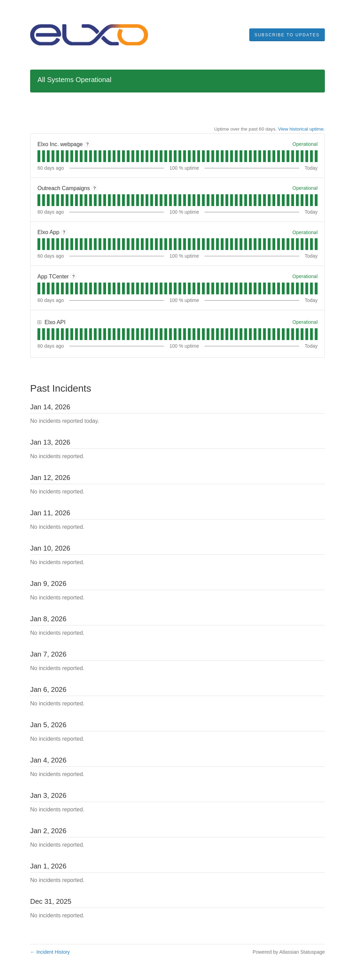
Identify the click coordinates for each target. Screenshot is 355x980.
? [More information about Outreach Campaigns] (94, 188)
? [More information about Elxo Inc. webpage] (88, 144)
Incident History (50, 952)
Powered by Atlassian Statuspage (289, 952)
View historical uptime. (301, 129)
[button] (287, 35)
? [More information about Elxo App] (64, 232)
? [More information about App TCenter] (74, 277)
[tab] (39, 156)
